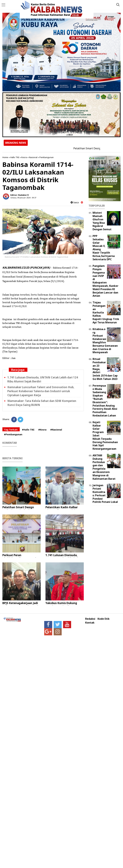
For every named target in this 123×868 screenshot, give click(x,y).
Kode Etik (104, 619)
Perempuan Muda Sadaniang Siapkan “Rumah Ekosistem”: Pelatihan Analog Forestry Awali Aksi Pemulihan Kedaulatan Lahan (105, 401)
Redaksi (90, 619)
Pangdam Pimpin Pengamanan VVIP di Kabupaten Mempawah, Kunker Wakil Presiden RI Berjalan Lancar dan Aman (105, 281)
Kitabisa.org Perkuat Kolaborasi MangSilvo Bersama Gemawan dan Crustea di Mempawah (105, 341)
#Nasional (56, 430)
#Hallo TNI (28, 430)
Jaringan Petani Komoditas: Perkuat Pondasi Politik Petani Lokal (105, 494)
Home (5, 157)
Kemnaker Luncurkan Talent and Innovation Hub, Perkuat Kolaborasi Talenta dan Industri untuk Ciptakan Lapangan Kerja (41, 391)
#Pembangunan (13, 434)
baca (75, 202)
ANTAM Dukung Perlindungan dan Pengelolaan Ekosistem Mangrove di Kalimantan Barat (104, 467)
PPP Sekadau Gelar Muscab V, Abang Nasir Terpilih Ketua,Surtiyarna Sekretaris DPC (104, 248)
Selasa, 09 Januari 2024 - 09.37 (23, 198)
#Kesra (42, 430)
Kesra (24, 157)
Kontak (90, 623)
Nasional (33, 157)
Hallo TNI (15, 157)
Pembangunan (47, 157)
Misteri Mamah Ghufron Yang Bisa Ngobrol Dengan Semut (102, 221)
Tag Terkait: (11, 430)
